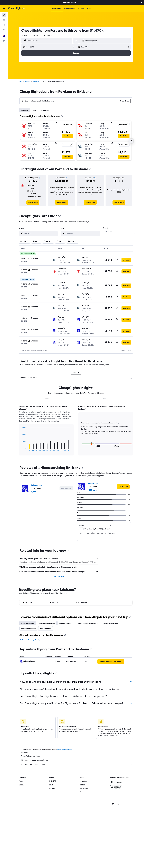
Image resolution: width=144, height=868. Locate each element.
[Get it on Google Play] (116, 782)
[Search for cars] (4, 25)
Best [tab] (35, 110)
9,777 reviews (37, 492)
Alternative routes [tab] (28, 623)
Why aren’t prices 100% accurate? (77, 764)
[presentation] (103, 31)
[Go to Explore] (4, 30)
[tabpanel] (76, 432)
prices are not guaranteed (64, 750)
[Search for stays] (4, 20)
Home (20, 82)
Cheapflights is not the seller (77, 756)
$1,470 (96, 30)
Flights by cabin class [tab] (110, 623)
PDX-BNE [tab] (76, 372)
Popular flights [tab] (46, 628)
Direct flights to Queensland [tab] (88, 623)
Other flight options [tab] (28, 628)
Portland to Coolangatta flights (31, 640)
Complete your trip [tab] (66, 623)
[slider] (134, 235)
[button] (142, 2)
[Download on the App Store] (116, 787)
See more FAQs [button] (59, 576)
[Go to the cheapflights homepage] (16, 8)
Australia (27, 82)
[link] (33, 202)
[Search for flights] (4, 15)
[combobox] (26, 35)
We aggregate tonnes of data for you (77, 760)
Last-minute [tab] (45, 110)
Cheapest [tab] (25, 110)
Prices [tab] (47, 399)
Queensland (36, 82)
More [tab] (105, 399)
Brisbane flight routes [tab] (47, 623)
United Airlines (37, 485)
